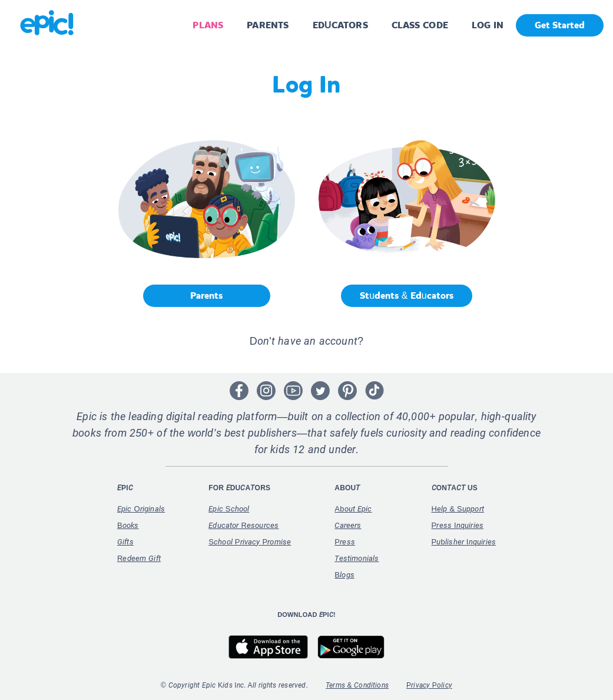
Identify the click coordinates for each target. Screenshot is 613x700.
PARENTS (268, 25)
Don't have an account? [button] (306, 341)
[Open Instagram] (266, 391)
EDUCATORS (340, 25)
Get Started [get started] (560, 25)
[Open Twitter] (320, 391)
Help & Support (458, 509)
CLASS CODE (420, 25)
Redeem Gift (139, 558)
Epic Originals (141, 509)
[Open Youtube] (293, 391)
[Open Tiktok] (375, 391)
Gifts (125, 542)
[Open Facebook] (239, 391)
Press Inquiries (458, 525)
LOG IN (488, 25)
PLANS (208, 25)
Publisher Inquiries (464, 542)
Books (128, 525)
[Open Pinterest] (347, 391)
